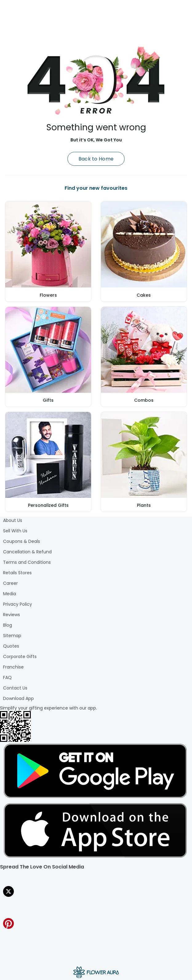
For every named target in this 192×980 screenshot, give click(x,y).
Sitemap (12, 636)
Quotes (11, 646)
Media (10, 594)
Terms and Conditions (27, 562)
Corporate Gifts (20, 657)
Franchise (13, 667)
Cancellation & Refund (27, 552)
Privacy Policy (18, 604)
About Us (13, 520)
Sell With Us (15, 531)
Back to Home (96, 159)
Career (10, 583)
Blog (8, 625)
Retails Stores (17, 573)
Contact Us (15, 688)
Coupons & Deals (22, 541)
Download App (18, 698)
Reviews (12, 615)
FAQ (7, 677)
